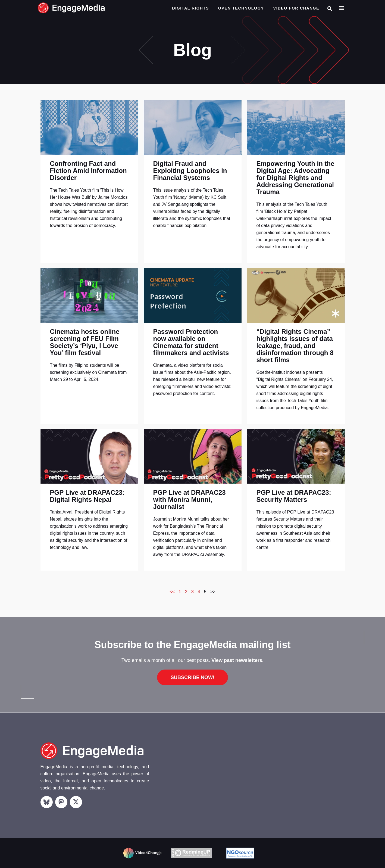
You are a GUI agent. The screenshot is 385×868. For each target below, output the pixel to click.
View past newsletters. (237, 660)
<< (172, 592)
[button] (330, 9)
